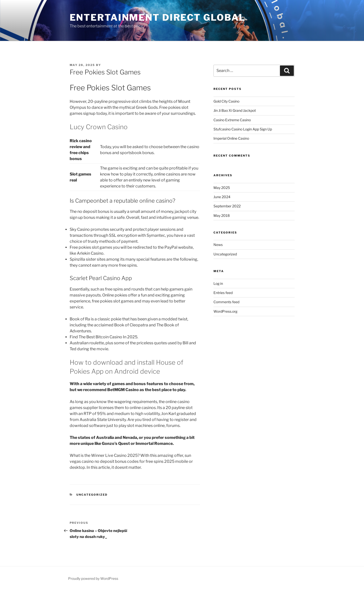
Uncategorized (225, 254)
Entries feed (223, 293)
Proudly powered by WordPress (93, 578)
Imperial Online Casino (231, 138)
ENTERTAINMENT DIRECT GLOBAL (158, 17)
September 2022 (227, 206)
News (218, 245)
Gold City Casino (226, 101)
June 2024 (222, 197)
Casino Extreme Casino (232, 120)
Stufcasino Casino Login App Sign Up (243, 129)
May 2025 (222, 188)
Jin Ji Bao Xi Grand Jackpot (235, 110)
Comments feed (226, 302)
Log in (218, 283)
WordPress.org (225, 311)
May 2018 (222, 215)
